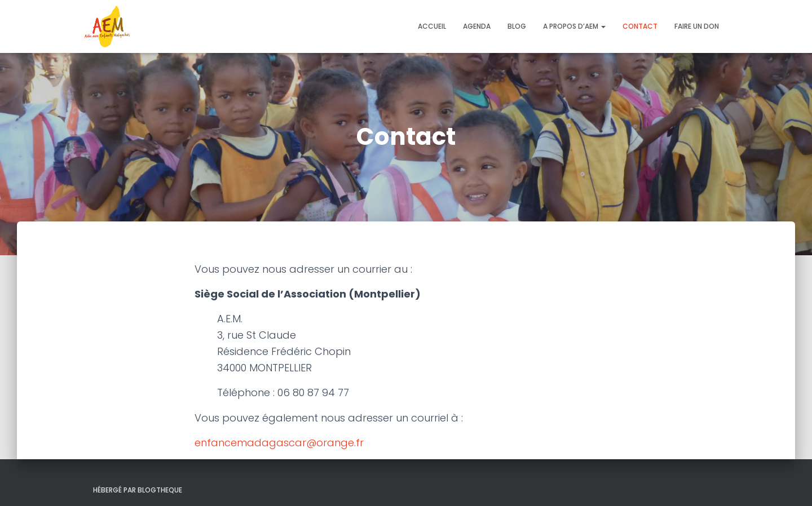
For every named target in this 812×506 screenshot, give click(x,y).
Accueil (432, 26)
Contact (640, 26)
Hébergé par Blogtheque (138, 490)
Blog (517, 26)
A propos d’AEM (574, 26)
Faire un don (697, 26)
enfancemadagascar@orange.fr (279, 443)
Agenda (477, 26)
